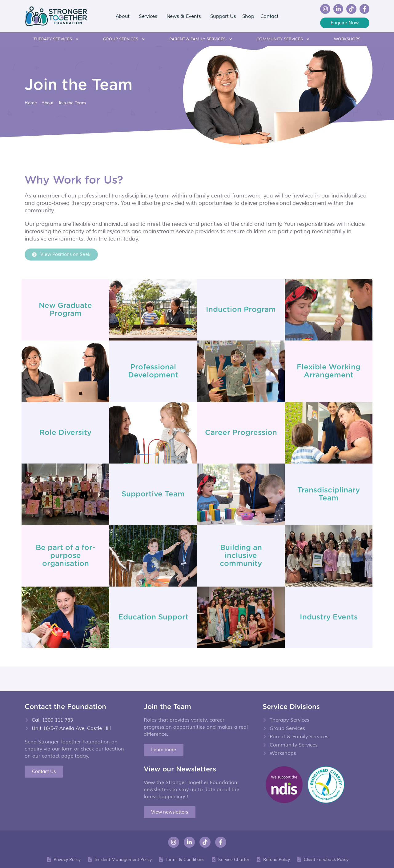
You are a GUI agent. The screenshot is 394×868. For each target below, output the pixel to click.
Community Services (283, 39)
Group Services (124, 39)
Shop (248, 16)
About (124, 16)
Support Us (223, 16)
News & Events (185, 16)
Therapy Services (56, 39)
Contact (269, 16)
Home (31, 103)
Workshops (347, 39)
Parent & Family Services (201, 39)
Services (150, 16)
